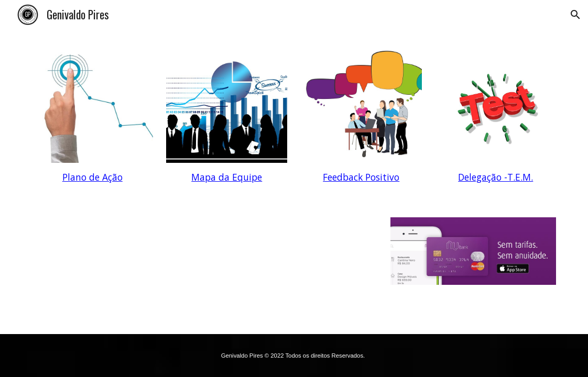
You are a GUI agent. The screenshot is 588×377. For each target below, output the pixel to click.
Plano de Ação (92, 177)
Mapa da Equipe (227, 177)
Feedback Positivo (361, 177)
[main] (92, 178)
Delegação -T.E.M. (496, 177)
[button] (575, 15)
